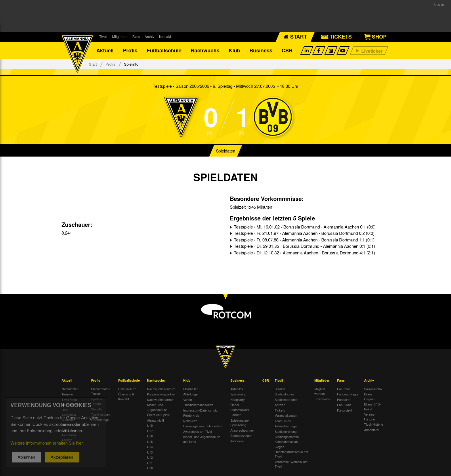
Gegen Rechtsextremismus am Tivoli (291, 451)
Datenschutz (127, 389)
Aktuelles (237, 389)
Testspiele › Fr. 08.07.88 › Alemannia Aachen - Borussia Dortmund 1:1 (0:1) (304, 240)
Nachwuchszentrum (161, 389)
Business (261, 50)
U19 (150, 425)
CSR (287, 50)
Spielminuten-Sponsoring (240, 423)
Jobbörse (237, 441)
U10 (150, 468)
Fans (136, 37)
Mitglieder (120, 37)
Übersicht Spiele (158, 415)
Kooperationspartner (161, 394)
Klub (234, 50)
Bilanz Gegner (369, 396)
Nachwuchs (205, 50)
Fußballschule (164, 50)
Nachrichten (70, 389)
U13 (150, 452)
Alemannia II (155, 420)
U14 (150, 447)
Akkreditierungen (286, 426)
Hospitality (238, 399)
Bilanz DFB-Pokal (372, 406)
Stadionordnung (286, 431)
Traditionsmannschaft (198, 405)
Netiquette (190, 421)
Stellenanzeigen (241, 435)
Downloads (322, 399)
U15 (150, 441)
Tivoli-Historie (374, 424)
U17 (150, 431)
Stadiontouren (284, 394)
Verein (188, 399)
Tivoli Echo (69, 399)
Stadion (280, 389)
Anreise (280, 405)
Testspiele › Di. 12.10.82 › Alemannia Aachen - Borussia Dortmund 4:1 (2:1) (304, 253)
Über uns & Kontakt (126, 396)
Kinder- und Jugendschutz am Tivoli (202, 439)
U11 (150, 463)
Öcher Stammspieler (240, 407)
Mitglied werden (320, 391)
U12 (150, 457)
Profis (130, 50)
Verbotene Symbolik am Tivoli (291, 464)
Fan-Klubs (344, 405)
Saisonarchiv (373, 389)
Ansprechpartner (242, 430)
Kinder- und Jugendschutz (157, 407)
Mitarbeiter (191, 389)
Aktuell (105, 50)
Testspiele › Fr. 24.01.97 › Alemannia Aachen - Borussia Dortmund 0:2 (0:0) (304, 233)
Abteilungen (191, 394)
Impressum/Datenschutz (200, 410)
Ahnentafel (371, 430)
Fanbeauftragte (348, 394)
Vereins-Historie (370, 417)
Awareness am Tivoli (198, 431)
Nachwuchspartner (160, 399)
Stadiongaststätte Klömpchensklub (287, 439)
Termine (67, 394)
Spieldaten (226, 151)
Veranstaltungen (286, 415)
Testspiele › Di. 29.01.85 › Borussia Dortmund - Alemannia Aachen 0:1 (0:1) (304, 246)
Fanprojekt (345, 410)
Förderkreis (191, 415)
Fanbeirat (344, 399)
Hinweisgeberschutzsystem (203, 426)
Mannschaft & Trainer (101, 391)
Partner (236, 415)
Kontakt (165, 37)
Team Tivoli (283, 421)
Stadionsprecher (286, 399)
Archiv (150, 37)
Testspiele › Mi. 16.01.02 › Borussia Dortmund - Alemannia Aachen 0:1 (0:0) (304, 227)
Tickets (280, 410)
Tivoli (103, 37)
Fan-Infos (344, 389)
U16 (150, 436)
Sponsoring (238, 394)
